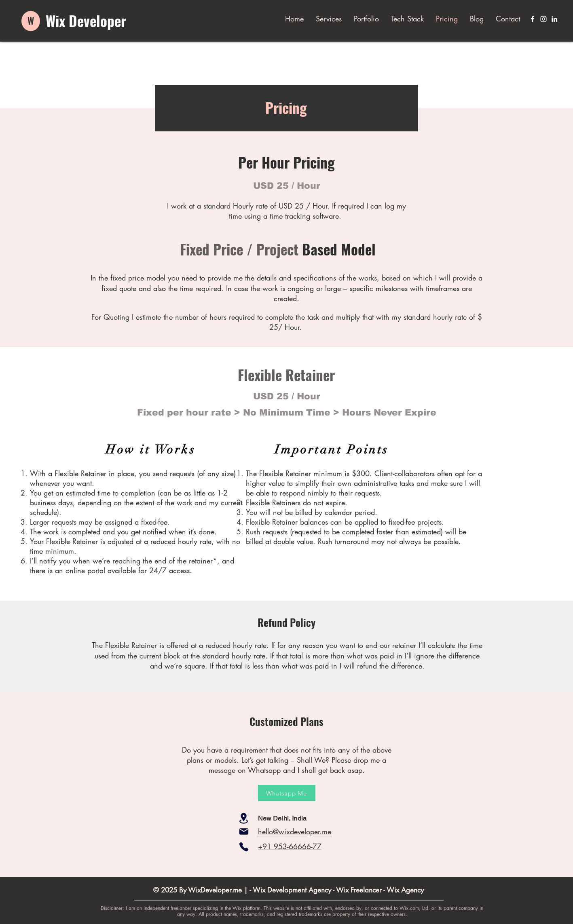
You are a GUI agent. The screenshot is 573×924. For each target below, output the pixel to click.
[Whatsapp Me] (287, 793)
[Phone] (244, 847)
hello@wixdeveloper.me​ (295, 831)
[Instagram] (543, 19)
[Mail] (244, 831)
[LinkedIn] (554, 19)
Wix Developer (86, 21)
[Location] (244, 818)
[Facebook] (533, 19)
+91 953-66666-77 (290, 846)
